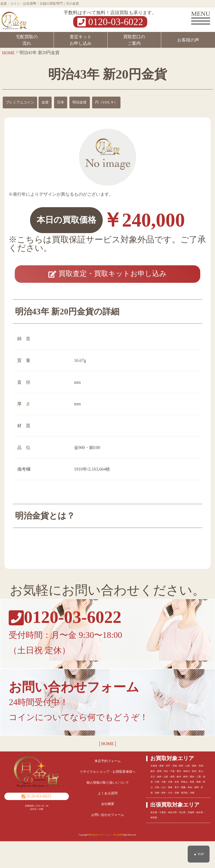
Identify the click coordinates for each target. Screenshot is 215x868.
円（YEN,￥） (106, 102)
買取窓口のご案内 (134, 40)
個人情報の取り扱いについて (108, 809)
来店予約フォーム (108, 788)
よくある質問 (108, 820)
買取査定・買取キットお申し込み (107, 286)
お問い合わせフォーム (108, 841)
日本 (61, 102)
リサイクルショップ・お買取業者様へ (108, 798)
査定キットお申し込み (81, 40)
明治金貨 (79, 102)
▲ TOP (199, 854)
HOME (107, 770)
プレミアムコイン (20, 102)
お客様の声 (188, 40)
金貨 (45, 102)
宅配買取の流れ (27, 40)
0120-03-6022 (110, 22)
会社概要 (108, 831)
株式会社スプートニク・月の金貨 (105, 861)
